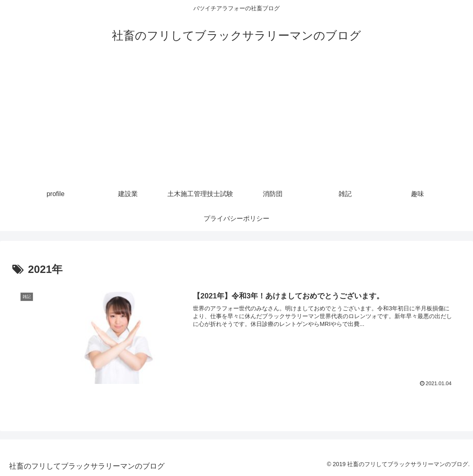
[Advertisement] (236, 120)
